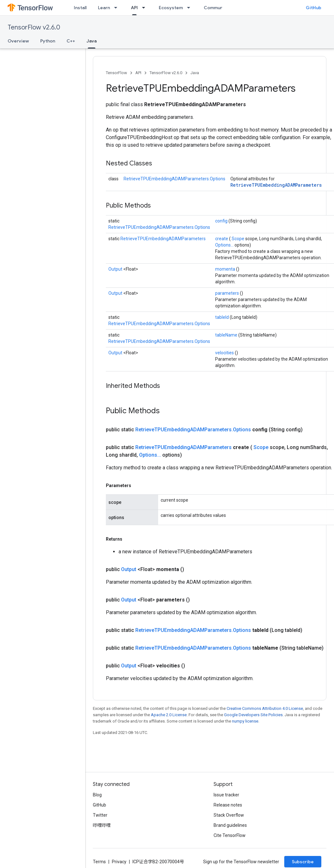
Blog (97, 795)
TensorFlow (116, 73)
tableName (227, 335)
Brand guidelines (230, 825)
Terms (99, 862)
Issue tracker (226, 795)
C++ (71, 41)
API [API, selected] (134, 8)
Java (195, 73)
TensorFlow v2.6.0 (34, 27)
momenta (226, 269)
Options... (225, 245)
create (222, 239)
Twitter (100, 815)
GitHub (314, 8)
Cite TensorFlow (230, 835)
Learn (104, 8)
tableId (222, 317)
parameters (228, 293)
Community (216, 8)
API (138, 73)
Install (80, 8)
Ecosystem (171, 8)
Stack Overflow (229, 815)
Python (48, 41)
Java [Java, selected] (92, 41)
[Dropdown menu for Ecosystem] (190, 8)
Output (116, 269)
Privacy (119, 862)
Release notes (228, 805)
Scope (238, 239)
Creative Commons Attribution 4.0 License (265, 708)
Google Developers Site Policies (253, 715)
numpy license (245, 721)
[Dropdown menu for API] (145, 8)
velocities (225, 353)
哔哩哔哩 (102, 825)
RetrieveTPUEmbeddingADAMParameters (276, 185)
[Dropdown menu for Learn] (118, 8)
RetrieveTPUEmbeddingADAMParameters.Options (174, 179)
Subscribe (303, 862)
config (222, 221)
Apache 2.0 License (169, 715)
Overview (18, 41)
